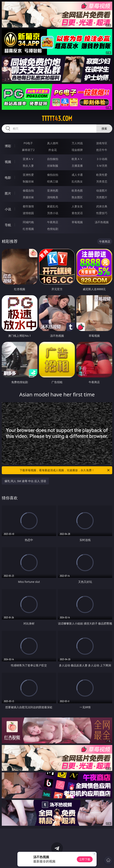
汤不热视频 (102, 222)
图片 (8, 193)
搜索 (104, 128)
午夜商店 (53, 222)
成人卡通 (77, 175)
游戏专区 (102, 143)
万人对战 (77, 143)
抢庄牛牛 (102, 150)
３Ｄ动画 (102, 159)
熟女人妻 (28, 166)
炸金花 (53, 150)
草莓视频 (77, 222)
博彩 (8, 146)
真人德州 (53, 143)
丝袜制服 (53, 166)
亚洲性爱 (28, 175)
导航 (8, 225)
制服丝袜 (28, 181)
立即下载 (85, 859)
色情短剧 (53, 229)
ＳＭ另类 (102, 166)
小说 (8, 209)
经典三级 (53, 181)
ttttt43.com (57, 118)
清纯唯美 (53, 197)
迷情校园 (28, 213)
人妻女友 (77, 206)
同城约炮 (28, 222)
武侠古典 (102, 206)
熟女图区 (77, 197)
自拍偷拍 (53, 159)
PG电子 (28, 143)
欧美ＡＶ (77, 159)
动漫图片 (102, 190)
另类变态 (102, 181)
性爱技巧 (102, 213)
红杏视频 (28, 229)
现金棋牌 (77, 150)
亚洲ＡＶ (28, 159)
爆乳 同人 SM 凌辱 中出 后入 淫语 (25, 481)
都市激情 (28, 206)
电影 (8, 178)
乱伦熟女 (77, 181)
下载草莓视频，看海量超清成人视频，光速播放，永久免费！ (65, 470)
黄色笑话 (77, 213)
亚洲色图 (53, 190)
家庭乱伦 (53, 206)
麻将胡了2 (28, 150)
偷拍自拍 (53, 175)
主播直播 (77, 166)
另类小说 (53, 213)
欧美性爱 (102, 175)
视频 (8, 162)
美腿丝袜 (28, 197)
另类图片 (102, 197)
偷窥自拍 (28, 190)
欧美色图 (77, 190)
